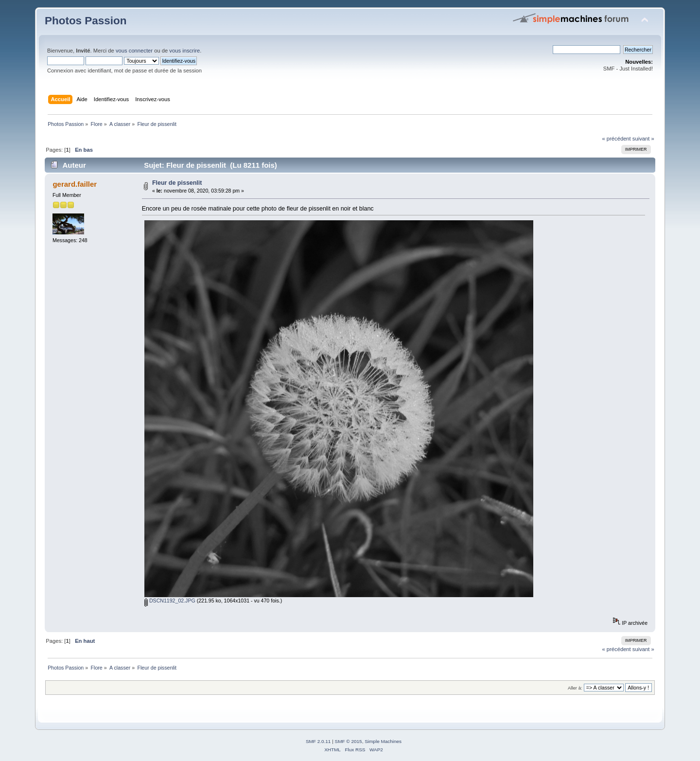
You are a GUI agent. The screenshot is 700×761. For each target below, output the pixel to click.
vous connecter (134, 51)
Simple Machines (383, 741)
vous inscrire (184, 51)
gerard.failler (75, 184)
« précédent (616, 139)
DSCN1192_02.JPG (170, 601)
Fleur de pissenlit (177, 183)
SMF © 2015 (349, 741)
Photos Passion (86, 21)
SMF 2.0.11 (318, 741)
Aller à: (575, 688)
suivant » (643, 139)
